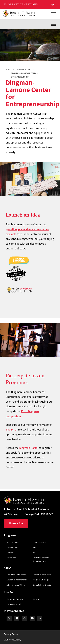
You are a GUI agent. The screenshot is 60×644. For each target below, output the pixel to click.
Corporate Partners (15, 599)
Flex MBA (10, 552)
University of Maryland (21, 4)
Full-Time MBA (13, 547)
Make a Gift (16, 523)
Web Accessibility (12, 640)
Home (8, 70)
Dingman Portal (29, 448)
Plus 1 (35, 547)
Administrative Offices (16, 585)
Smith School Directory (43, 585)
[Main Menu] (53, 14)
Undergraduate (13, 542)
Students (36, 599)
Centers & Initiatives (25, 70)
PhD (34, 552)
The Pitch (12, 429)
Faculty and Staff (14, 604)
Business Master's (40, 542)
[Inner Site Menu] (53, 24)
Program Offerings (41, 580)
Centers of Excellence (42, 575)
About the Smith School (17, 575)
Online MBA (11, 558)
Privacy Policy (11, 634)
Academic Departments (17, 580)
